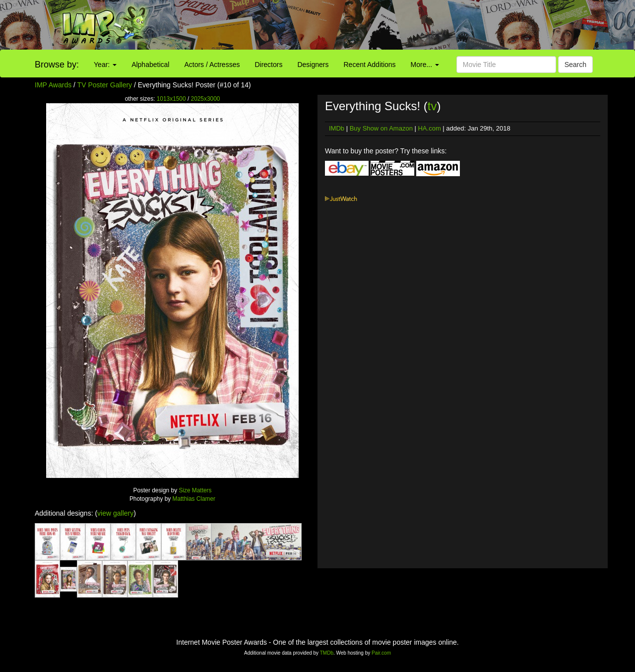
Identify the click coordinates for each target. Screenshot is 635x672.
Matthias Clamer (194, 499)
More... (425, 65)
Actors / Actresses (212, 65)
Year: (105, 65)
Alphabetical (150, 65)
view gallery (115, 513)
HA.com (429, 128)
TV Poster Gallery (105, 85)
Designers (313, 65)
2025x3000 (206, 99)
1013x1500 (171, 99)
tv (432, 106)
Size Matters (195, 490)
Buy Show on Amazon (381, 128)
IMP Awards (53, 85)
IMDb (337, 128)
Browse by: (57, 65)
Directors (268, 65)
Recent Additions (370, 65)
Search (575, 65)
